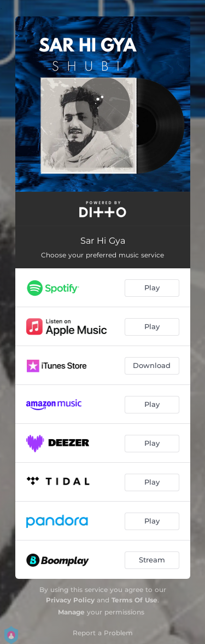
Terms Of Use (134, 600)
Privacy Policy (70, 600)
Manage (71, 612)
